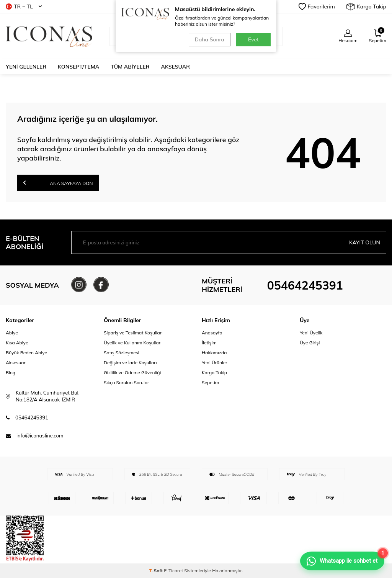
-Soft (157, 571)
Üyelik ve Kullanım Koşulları (133, 343)
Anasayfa (212, 333)
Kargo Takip (366, 7)
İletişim (209, 343)
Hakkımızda (214, 353)
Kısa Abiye (17, 343)
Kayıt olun (365, 242)
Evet (253, 39)
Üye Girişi (310, 343)
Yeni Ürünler (215, 363)
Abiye (12, 333)
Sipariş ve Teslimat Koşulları (133, 333)
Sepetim (210, 382)
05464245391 (305, 285)
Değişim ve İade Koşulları (130, 363)
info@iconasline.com (40, 436)
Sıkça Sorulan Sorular (126, 382)
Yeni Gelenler (26, 67)
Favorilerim (317, 7)
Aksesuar (176, 67)
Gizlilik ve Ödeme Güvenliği (132, 373)
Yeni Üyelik (311, 333)
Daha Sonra (210, 39)
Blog (11, 373)
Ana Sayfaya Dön (58, 183)
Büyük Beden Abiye (26, 353)
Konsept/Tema (78, 67)
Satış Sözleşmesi (122, 353)
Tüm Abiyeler (130, 67)
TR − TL (24, 7)
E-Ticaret (173, 571)
